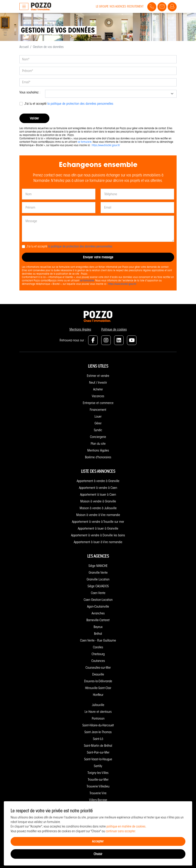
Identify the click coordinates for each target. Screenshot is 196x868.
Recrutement (135, 6)
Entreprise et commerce (98, 403)
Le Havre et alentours (98, 712)
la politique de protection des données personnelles (80, 104)
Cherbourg (98, 654)
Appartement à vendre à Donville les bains (98, 535)
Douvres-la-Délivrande (98, 681)
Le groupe (102, 6)
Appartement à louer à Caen (98, 495)
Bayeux (98, 627)
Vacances (98, 396)
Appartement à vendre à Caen (98, 488)
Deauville (98, 674)
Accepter (98, 841)
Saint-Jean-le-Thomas (98, 732)
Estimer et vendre (98, 376)
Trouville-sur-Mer (98, 780)
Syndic (98, 430)
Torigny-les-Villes (98, 773)
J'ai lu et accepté (69, 104)
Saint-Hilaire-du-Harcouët (98, 725)
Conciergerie (98, 437)
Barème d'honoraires (98, 457)
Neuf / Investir (98, 383)
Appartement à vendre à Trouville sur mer (98, 522)
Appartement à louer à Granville (98, 528)
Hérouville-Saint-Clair (98, 688)
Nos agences (118, 6)
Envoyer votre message (98, 257)
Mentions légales (80, 329)
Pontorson (98, 718)
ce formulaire (85, 142)
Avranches (98, 613)
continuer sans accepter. (121, 831)
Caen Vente (98, 593)
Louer (98, 416)
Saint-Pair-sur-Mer (98, 752)
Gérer (98, 423)
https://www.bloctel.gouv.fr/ (106, 145)
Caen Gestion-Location (98, 600)
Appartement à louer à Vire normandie (98, 542)
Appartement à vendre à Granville (98, 481)
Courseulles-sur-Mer (98, 668)
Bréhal (98, 634)
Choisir (98, 854)
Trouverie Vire (98, 793)
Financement (98, 410)
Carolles (98, 647)
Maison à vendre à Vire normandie (98, 515)
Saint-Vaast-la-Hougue (98, 759)
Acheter (98, 389)
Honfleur (98, 695)
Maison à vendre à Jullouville (98, 508)
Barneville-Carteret (98, 620)
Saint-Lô (98, 739)
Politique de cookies (114, 329)
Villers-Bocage (98, 800)
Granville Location (98, 579)
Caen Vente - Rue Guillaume (98, 640)
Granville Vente (98, 573)
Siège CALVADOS (98, 586)
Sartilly (98, 766)
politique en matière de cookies (126, 826)
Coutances (98, 661)
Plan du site (98, 444)
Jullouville (98, 705)
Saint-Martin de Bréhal (98, 746)
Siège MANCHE (98, 566)
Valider (34, 118)
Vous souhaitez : (30, 92)
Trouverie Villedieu (98, 786)
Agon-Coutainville (98, 606)
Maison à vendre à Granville (98, 501)
